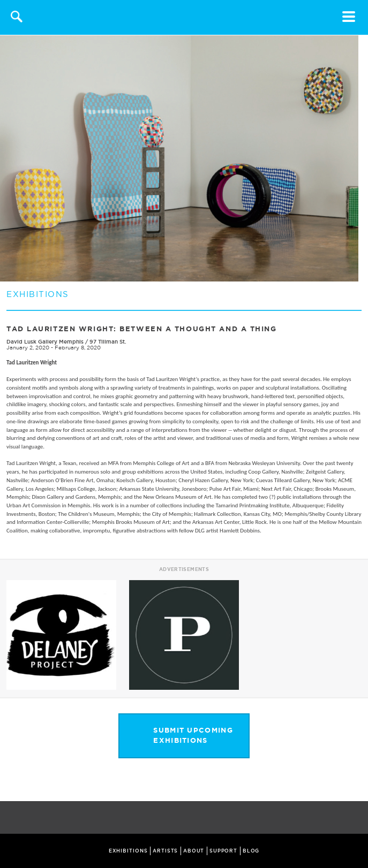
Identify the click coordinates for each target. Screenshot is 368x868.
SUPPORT (223, 851)
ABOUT (194, 851)
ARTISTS (165, 851)
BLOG (251, 851)
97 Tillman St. (108, 342)
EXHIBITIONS (128, 851)
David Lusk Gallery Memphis (46, 342)
